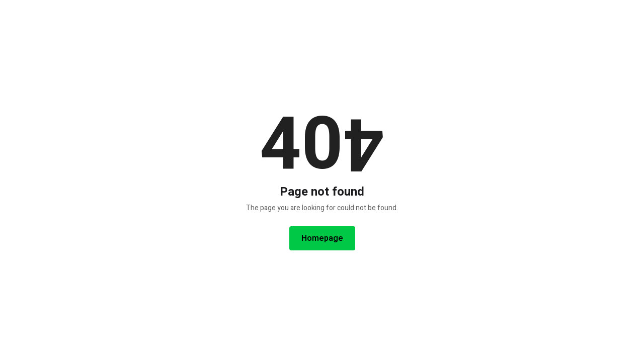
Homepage (322, 238)
